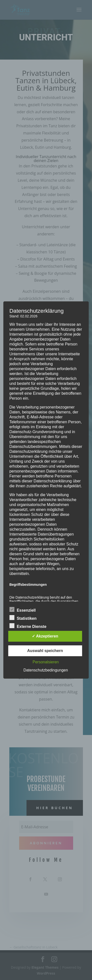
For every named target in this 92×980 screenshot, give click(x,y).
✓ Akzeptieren (45, 636)
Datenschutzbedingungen (46, 670)
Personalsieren (46, 662)
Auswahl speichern (45, 651)
